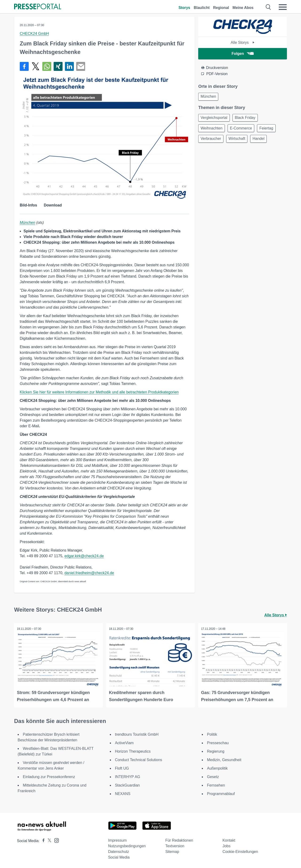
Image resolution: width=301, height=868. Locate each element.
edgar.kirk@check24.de (84, 556)
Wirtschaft (239, 141)
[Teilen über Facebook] (24, 66)
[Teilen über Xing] (58, 66)
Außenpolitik (217, 768)
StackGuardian (127, 785)
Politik (212, 734)
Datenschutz (119, 851)
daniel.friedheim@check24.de (89, 573)
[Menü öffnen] (283, 7)
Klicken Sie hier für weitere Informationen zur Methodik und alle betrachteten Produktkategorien (99, 392)
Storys (184, 8)
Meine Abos (243, 8)
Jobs (226, 845)
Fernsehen (216, 785)
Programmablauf (221, 793)
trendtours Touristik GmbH (137, 734)
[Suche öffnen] (268, 7)
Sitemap (172, 851)
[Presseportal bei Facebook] (42, 840)
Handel (263, 141)
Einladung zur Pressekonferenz (49, 776)
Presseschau (218, 742)
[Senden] (81, 66)
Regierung (216, 751)
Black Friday (247, 119)
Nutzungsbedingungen (127, 845)
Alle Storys (243, 42)
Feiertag (270, 130)
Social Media (119, 857)
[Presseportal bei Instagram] (55, 839)
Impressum (117, 840)
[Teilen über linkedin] (69, 66)
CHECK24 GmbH (34, 34)
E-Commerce (243, 130)
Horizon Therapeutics (133, 751)
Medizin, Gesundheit (224, 759)
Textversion (175, 845)
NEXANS (123, 793)
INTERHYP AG (128, 776)
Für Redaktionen (179, 840)
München (28, 223)
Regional (221, 8)
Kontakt (229, 840)
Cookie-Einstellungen (240, 851)
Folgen (243, 54)
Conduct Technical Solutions (139, 759)
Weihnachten (212, 130)
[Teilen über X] (36, 66)
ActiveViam (124, 742)
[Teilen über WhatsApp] (47, 66)
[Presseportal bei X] (48, 840)
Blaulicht (202, 8)
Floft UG (122, 768)
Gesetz (213, 776)
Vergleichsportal (215, 119)
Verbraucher (212, 141)
